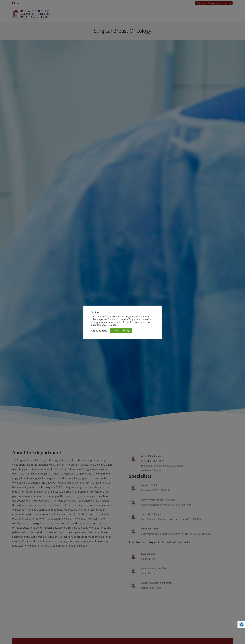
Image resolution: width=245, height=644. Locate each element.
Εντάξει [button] (115, 331)
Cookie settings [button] (99, 331)
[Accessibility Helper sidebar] (241, 625)
